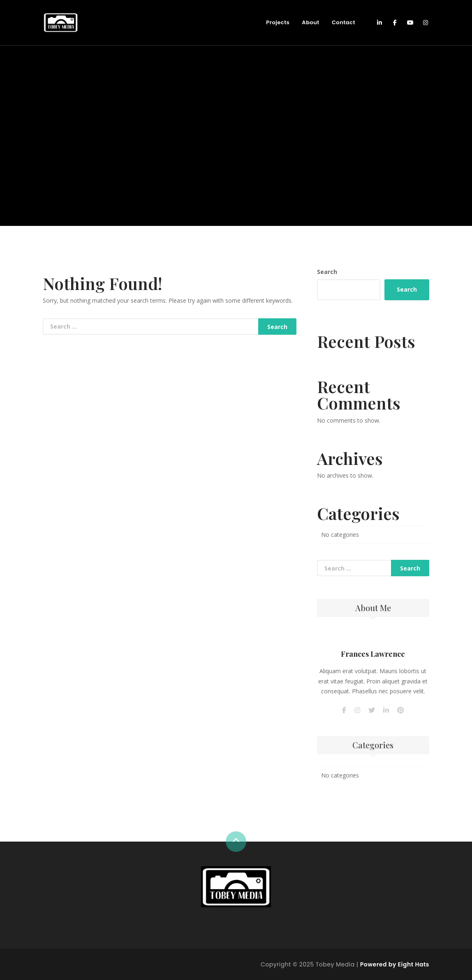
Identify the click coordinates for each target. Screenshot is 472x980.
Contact (344, 22)
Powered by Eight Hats (395, 964)
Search (327, 272)
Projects (278, 22)
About (311, 22)
